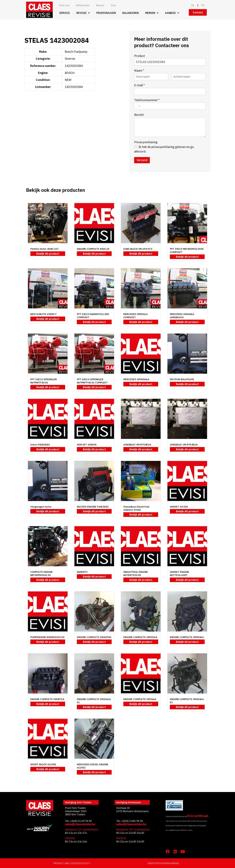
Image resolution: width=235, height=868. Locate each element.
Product (140, 56)
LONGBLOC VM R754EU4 (137, 445)
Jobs (113, 5)
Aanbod (172, 13)
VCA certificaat (198, 816)
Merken (152, 13)
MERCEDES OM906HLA (136, 379)
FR (203, 5)
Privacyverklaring (146, 142)
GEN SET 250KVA (87, 445)
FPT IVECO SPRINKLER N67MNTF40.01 (44, 381)
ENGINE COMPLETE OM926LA (140, 637)
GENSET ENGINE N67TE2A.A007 (180, 574)
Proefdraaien (106, 13)
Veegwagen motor (41, 507)
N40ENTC (82, 572)
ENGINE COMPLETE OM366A (140, 699)
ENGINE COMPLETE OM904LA (187, 637)
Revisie (83, 13)
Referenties (83, 5)
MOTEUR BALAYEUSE (182, 379)
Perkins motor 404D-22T (45, 249)
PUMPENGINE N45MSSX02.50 (47, 637)
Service (65, 13)
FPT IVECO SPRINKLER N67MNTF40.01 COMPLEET (92, 381)
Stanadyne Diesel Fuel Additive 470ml (136, 508)
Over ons (64, 5)
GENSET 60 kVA (179, 507)
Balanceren (131, 13)
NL (193, 5)
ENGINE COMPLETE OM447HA (94, 637)
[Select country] (138, 106)
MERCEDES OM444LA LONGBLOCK (182, 316)
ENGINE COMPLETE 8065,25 (93, 249)
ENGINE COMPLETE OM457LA (47, 699)
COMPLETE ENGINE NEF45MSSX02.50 (42, 574)
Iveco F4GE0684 (40, 445)
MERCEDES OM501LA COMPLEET (136, 316)
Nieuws (100, 5)
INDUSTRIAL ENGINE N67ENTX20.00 (136, 574)
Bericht (139, 115)
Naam (139, 71)
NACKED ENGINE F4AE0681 (93, 507)
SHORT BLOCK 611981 (43, 764)
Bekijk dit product (48, 254)
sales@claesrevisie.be (80, 824)
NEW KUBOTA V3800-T (43, 314)
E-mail (139, 85)
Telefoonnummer (147, 100)
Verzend (142, 160)
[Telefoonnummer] (170, 106)
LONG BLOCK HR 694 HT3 (138, 249)
